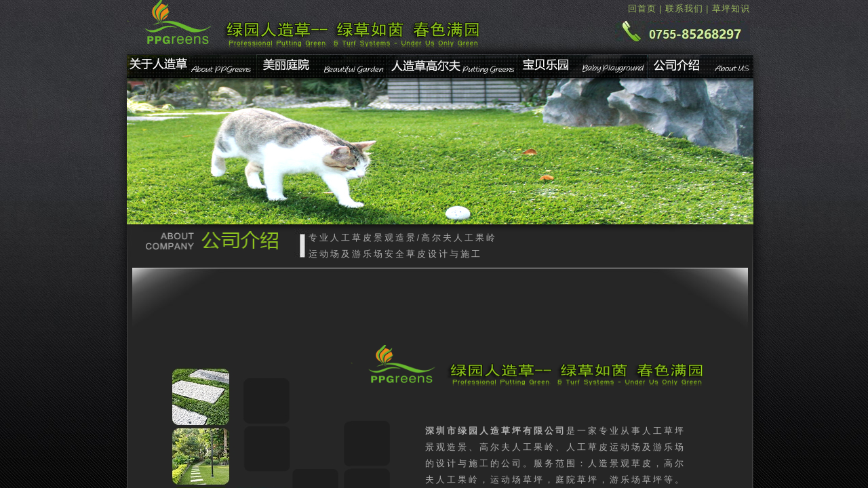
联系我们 (684, 8)
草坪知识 (731, 8)
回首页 (642, 8)
